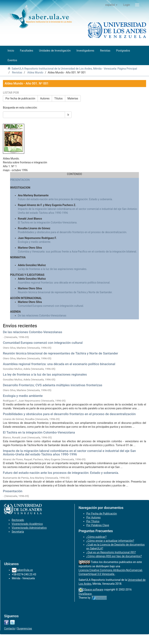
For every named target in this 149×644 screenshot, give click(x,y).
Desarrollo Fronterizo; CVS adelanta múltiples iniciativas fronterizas (53, 385)
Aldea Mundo (35, 72)
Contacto (10, 628)
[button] (111, 5)
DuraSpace (85, 594)
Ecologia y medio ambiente (23, 396)
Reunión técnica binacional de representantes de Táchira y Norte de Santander (61, 353)
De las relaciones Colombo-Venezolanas (42, 316)
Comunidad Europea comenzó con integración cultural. (51, 306)
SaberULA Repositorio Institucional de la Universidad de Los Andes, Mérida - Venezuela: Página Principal (74, 69)
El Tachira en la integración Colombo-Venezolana (39, 432)
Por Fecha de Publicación (102, 514)
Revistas (17, 72)
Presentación (13, 491)
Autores (45, 98)
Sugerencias (25, 628)
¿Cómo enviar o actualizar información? (110, 541)
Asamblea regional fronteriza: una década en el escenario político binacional (59, 364)
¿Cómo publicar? (96, 537)
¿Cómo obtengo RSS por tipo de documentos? (114, 556)
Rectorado (18, 520)
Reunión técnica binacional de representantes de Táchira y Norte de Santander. (65, 292)
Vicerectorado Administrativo (29, 528)
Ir (68, 115)
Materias (73, 98)
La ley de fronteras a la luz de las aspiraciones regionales (45, 374)
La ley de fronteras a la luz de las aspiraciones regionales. (52, 269)
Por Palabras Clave (98, 525)
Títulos (58, 98)
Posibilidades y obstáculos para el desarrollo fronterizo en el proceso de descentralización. (72, 232)
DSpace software (93, 590)
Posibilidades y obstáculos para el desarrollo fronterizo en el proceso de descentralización (69, 414)
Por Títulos (93, 521)
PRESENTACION (20, 180)
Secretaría (18, 532)
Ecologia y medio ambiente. (34, 242)
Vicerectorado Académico (27, 524)
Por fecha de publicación (20, 98)
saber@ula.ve (25, 570)
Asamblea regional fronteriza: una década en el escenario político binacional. (64, 283)
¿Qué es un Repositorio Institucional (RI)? (111, 552)
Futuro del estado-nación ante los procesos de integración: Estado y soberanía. (65, 199)
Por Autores (93, 517)
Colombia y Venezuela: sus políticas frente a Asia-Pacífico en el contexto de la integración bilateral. (77, 252)
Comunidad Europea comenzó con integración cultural (43, 343)
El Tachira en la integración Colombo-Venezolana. (48, 222)
